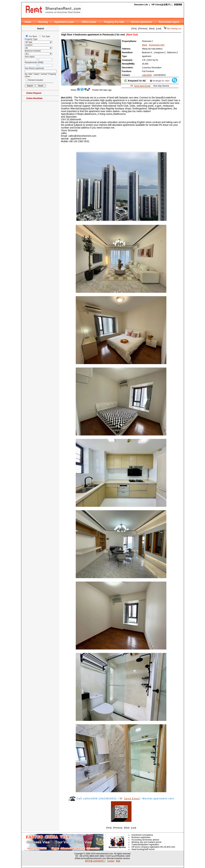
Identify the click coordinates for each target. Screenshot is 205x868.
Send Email (132, 799)
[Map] (145, 45)
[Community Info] (157, 45)
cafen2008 (147, 75)
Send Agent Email (142, 86)
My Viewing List (174, 29)
